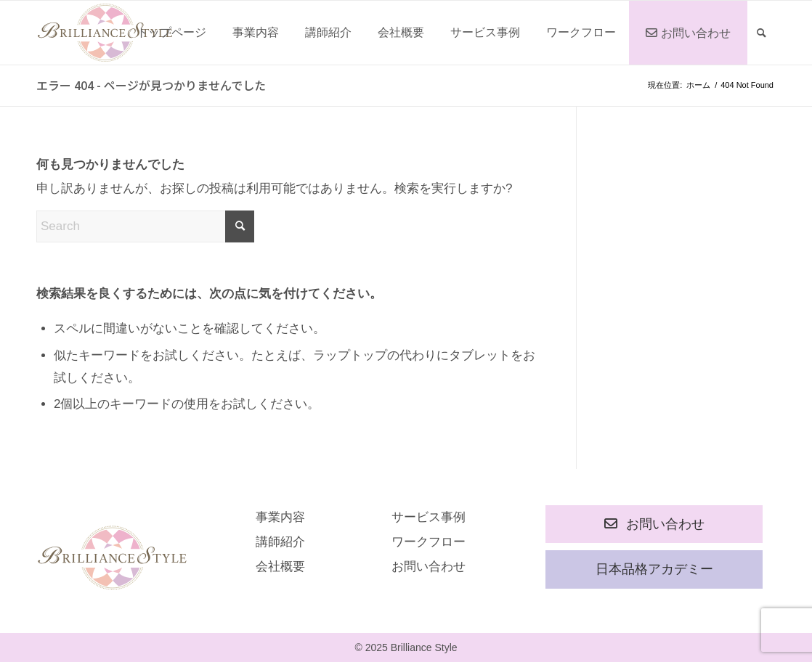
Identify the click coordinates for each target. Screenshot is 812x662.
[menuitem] (171, 33)
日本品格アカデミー (654, 569)
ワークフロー (429, 542)
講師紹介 (280, 542)
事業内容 (280, 517)
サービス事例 (429, 517)
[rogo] (105, 33)
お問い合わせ (429, 567)
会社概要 (280, 567)
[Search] (762, 33)
